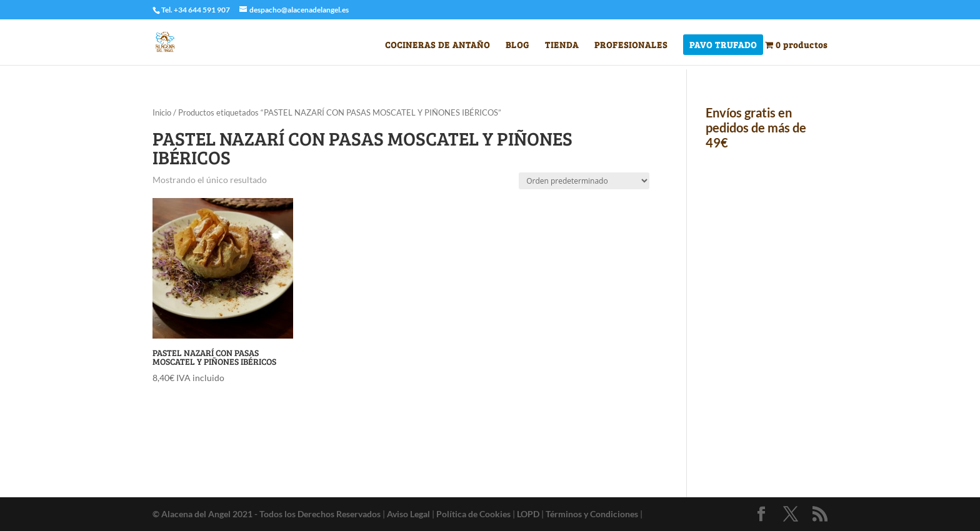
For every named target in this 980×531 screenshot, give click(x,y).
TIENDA (562, 46)
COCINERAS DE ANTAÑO (437, 46)
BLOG (517, 46)
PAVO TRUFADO (723, 46)
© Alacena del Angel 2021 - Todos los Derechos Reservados (267, 514)
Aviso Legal (408, 514)
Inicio (162, 112)
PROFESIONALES (631, 46)
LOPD (528, 514)
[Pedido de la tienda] (584, 181)
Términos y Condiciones (592, 514)
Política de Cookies (473, 514)
